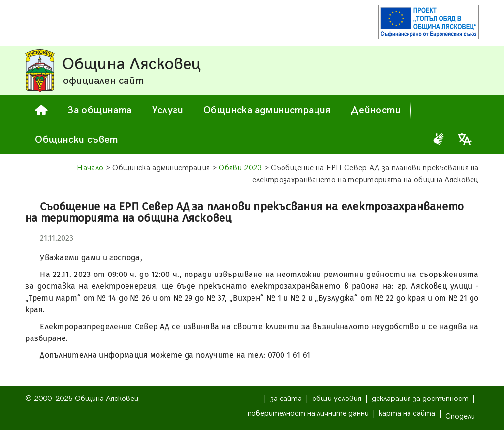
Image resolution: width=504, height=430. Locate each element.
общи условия (337, 399)
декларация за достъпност (420, 399)
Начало (90, 168)
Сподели (460, 416)
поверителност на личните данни (308, 414)
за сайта (286, 399)
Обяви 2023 (240, 168)
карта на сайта (407, 414)
